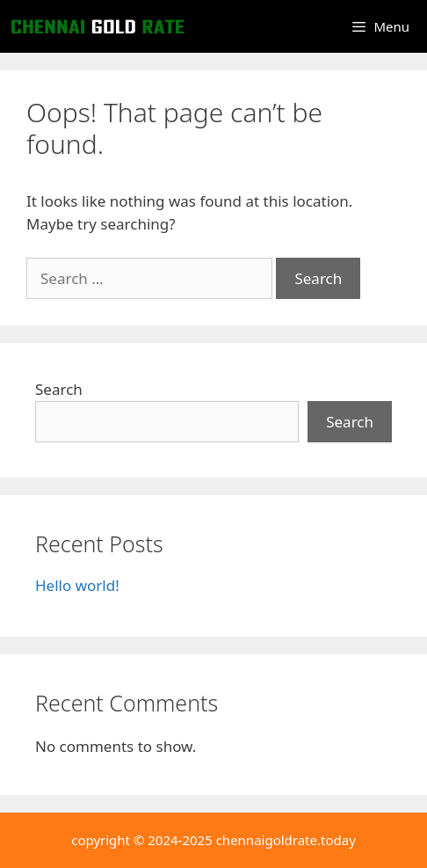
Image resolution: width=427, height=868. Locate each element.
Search (59, 389)
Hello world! (77, 585)
